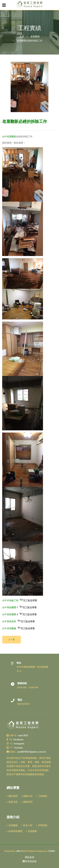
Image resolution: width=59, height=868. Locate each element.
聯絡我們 (27, 802)
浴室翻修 (12, 826)
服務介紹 (27, 796)
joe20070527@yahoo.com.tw (31, 752)
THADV (51, 851)
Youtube (18, 748)
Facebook (18, 740)
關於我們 (12, 796)
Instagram (19, 744)
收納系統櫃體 (14, 831)
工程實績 (42, 796)
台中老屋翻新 (9, 137)
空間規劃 (42, 826)
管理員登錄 (30, 862)
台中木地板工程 (10, 601)
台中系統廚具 (9, 622)
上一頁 (12, 640)
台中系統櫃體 (9, 608)
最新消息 (12, 802)
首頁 (22, 37)
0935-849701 (24, 704)
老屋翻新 (35, 37)
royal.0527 (23, 736)
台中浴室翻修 (9, 629)
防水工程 (27, 826)
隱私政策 (30, 857)
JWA (18, 851)
